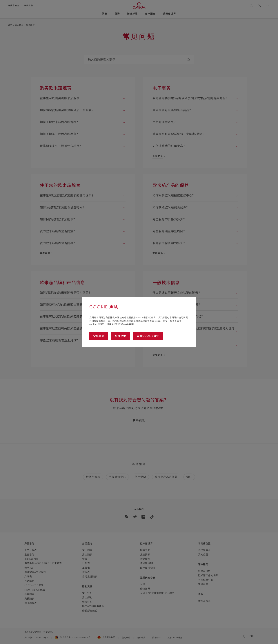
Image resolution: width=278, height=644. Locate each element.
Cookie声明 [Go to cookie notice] (127, 324)
